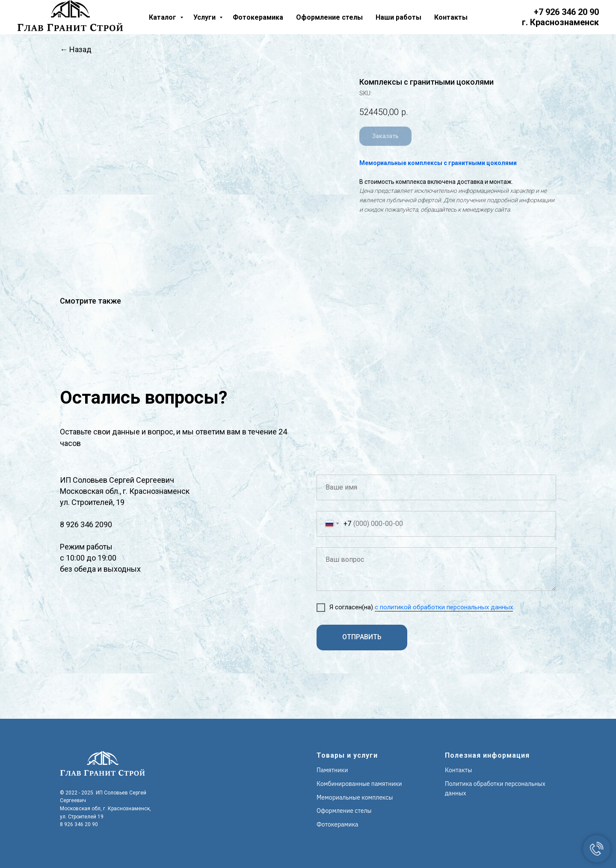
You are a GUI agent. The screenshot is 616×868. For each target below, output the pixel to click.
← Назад (76, 49)
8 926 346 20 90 (79, 824)
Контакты (451, 17)
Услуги (205, 17)
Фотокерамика (258, 17)
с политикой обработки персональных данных (444, 607)
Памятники (332, 770)
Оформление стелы (329, 17)
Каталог (163, 17)
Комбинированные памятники (359, 784)
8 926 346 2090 (86, 524)
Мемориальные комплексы (355, 797)
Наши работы (398, 17)
